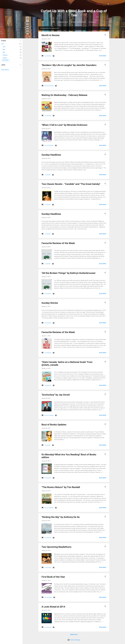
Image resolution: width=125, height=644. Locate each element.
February (5, 55)
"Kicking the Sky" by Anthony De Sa (61, 517)
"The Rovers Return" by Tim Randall (61, 487)
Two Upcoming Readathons (56, 547)
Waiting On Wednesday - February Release (64, 95)
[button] (105, 35)
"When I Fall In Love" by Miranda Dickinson (64, 125)
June (4, 47)
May (4, 49)
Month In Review (51, 35)
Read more (103, 56)
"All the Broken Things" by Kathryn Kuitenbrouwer (69, 273)
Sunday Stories (50, 303)
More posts (74, 635)
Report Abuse (5, 70)
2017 (3, 44)
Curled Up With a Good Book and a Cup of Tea (74, 13)
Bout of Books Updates (54, 425)
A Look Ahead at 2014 (53, 607)
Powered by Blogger (74, 640)
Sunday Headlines (51, 155)
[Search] (108, 4)
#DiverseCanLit (63, 22)
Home (53, 22)
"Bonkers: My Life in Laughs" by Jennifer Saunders (69, 65)
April (4, 52)
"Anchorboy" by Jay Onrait (56, 395)
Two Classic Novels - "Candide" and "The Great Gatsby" (71, 184)
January (5, 58)
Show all (104, 28)
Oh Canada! (92, 22)
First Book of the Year (53, 577)
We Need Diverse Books (78, 22)
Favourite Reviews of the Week (58, 243)
